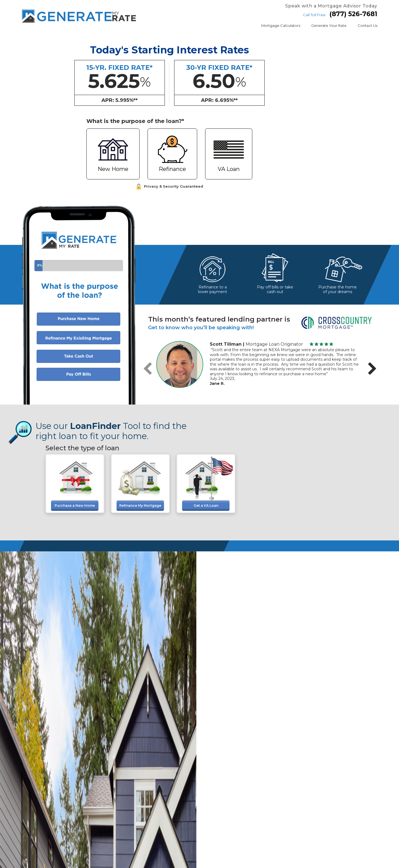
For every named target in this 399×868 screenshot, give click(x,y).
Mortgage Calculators (281, 25)
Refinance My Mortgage (140, 505)
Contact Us (367, 25)
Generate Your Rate (329, 25)
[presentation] (148, 369)
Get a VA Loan (206, 505)
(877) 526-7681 (353, 14)
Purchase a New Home (75, 505)
